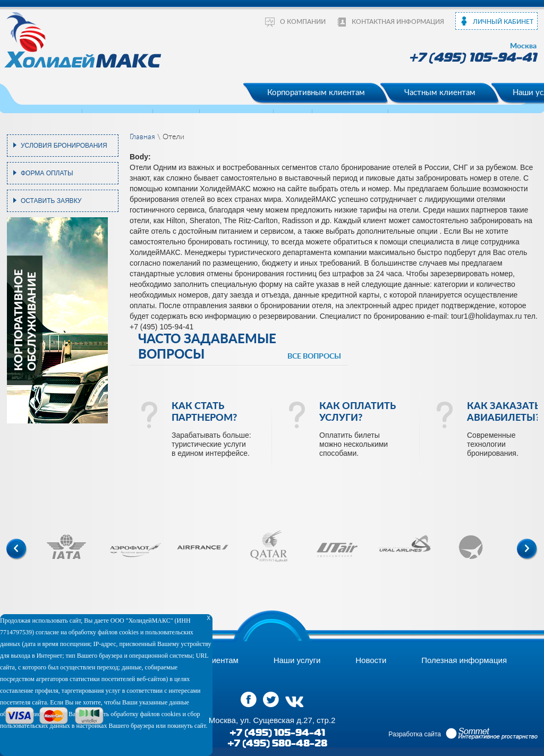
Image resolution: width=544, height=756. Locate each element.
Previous (17, 549)
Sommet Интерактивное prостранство (492, 734)
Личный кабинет (503, 22)
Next (527, 549)
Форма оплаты (47, 173)
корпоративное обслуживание (25, 320)
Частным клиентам (440, 93)
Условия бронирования (64, 146)
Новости (371, 660)
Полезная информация (464, 660)
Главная (142, 137)
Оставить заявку (51, 201)
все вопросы (314, 356)
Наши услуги (297, 660)
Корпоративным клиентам (316, 93)
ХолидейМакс (84, 40)
